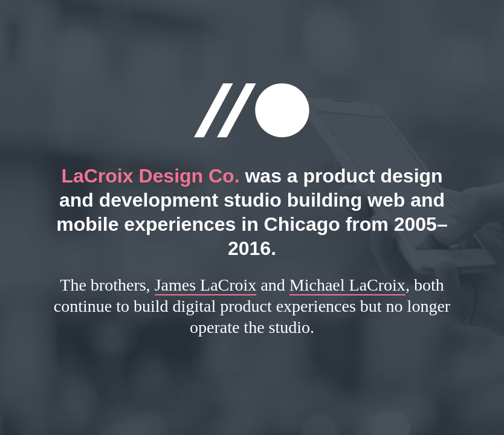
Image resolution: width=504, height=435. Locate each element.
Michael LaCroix (347, 285)
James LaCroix (206, 285)
